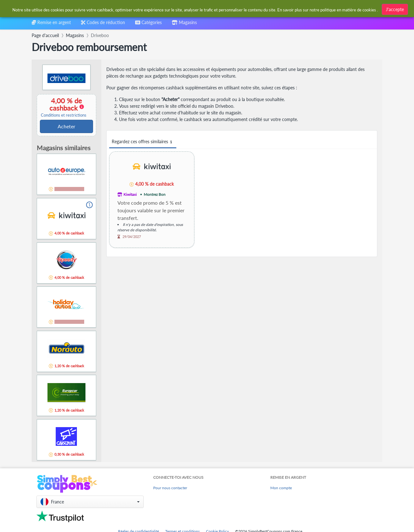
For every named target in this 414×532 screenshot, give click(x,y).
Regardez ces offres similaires (143, 142)
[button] (90, 502)
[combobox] (192, 9)
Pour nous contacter (170, 488)
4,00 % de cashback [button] (64, 107)
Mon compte (281, 488)
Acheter (66, 126)
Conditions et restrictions (64, 115)
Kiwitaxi (130, 194)
